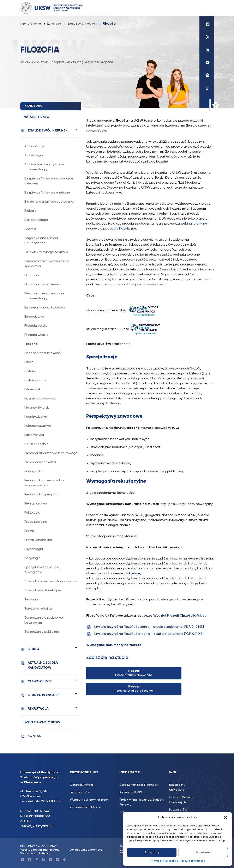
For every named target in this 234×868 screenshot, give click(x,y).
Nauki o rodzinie (36, 444)
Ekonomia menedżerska (42, 285)
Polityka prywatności (193, 861)
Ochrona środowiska (40, 462)
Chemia (30, 229)
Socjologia (32, 558)
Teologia (31, 600)
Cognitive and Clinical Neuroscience (41, 241)
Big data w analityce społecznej (49, 202)
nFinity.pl (43, 854)
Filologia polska (36, 326)
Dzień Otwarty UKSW (42, 722)
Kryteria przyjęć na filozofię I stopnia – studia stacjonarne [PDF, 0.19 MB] (145, 627)
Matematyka (34, 435)
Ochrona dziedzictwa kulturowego (51, 453)
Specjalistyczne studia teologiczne (42, 570)
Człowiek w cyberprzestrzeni (46, 252)
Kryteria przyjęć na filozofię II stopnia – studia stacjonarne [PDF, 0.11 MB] (145, 634)
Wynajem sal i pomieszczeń (89, 800)
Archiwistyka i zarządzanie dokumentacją (44, 167)
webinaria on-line (194, 224)
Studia (30, 649)
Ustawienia (203, 852)
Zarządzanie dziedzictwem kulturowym (45, 620)
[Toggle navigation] (207, 8)
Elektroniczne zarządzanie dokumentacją (44, 296)
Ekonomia (32, 275)
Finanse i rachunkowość (43, 353)
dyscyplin (93, 588)
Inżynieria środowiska (40, 399)
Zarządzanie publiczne (42, 632)
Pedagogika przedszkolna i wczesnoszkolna (45, 483)
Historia (30, 371)
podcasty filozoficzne (120, 229)
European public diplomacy (45, 308)
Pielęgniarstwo (36, 504)
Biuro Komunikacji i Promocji (139, 785)
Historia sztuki (35, 380)
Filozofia (31, 344)
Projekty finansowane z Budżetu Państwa (142, 802)
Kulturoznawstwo (38, 426)
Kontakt (32, 736)
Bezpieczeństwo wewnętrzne (47, 193)
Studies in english (40, 695)
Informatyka (34, 390)
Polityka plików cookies (164, 861)
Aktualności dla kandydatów (39, 665)
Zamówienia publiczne (85, 807)
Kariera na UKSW (131, 792)
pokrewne (133, 574)
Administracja (35, 146)
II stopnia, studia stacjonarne (134, 689)
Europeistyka (34, 317)
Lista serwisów (80, 792)
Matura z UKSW (37, 117)
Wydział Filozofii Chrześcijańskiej (179, 616)
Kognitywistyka (36, 417)
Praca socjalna (36, 522)
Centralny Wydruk (82, 785)
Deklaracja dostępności (86, 850)
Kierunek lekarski (37, 408)
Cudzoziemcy (36, 682)
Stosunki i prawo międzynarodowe (51, 581)
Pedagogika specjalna (41, 495)
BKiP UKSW (28, 846)
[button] (226, 818)
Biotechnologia (36, 220)
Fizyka (29, 362)
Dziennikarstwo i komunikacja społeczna (47, 264)
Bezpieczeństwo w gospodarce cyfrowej (49, 181)
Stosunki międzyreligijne (43, 591)
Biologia (31, 211)
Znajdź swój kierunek (44, 131)
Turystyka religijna (38, 609)
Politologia (32, 513)
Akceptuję (152, 852)
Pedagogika (34, 471)
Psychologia (34, 549)
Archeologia (34, 155)
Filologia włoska (36, 335)
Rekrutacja (34, 709)
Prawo (29, 531)
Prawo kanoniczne (38, 540)
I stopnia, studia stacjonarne (134, 673)
